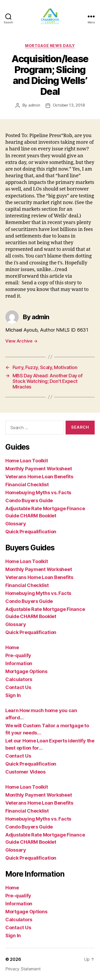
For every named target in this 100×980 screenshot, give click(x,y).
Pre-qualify (18, 655)
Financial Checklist (27, 485)
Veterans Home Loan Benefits (39, 477)
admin (34, 105)
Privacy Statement (23, 969)
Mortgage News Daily (50, 46)
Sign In (13, 695)
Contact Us (18, 687)
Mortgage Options (26, 671)
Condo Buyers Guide (29, 500)
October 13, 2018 (69, 105)
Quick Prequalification (31, 532)
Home (12, 647)
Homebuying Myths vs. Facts (38, 493)
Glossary (16, 524)
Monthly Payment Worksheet (39, 469)
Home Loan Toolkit (27, 461)
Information (19, 663)
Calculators (19, 679)
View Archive (21, 341)
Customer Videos (25, 772)
